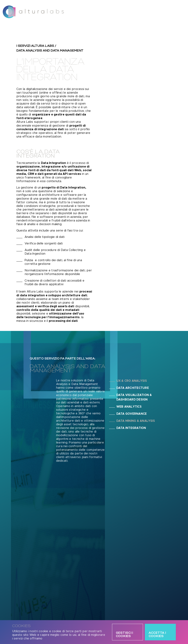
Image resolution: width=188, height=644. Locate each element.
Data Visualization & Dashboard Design (134, 397)
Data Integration (131, 428)
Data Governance (132, 414)
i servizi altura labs (35, 46)
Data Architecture (133, 388)
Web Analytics (129, 407)
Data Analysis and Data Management (50, 51)
